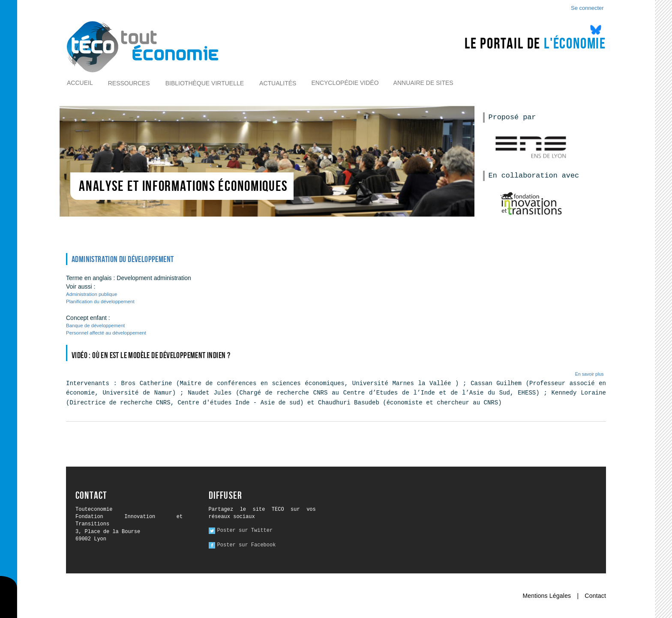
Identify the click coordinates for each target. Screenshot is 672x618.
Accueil (80, 83)
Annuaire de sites (423, 83)
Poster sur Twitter (245, 531)
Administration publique (91, 294)
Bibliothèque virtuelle (205, 83)
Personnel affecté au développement (106, 333)
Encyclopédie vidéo (345, 83)
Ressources (129, 83)
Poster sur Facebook (247, 545)
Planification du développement (100, 301)
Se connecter (587, 8)
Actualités (278, 83)
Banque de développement (95, 326)
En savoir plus (589, 374)
